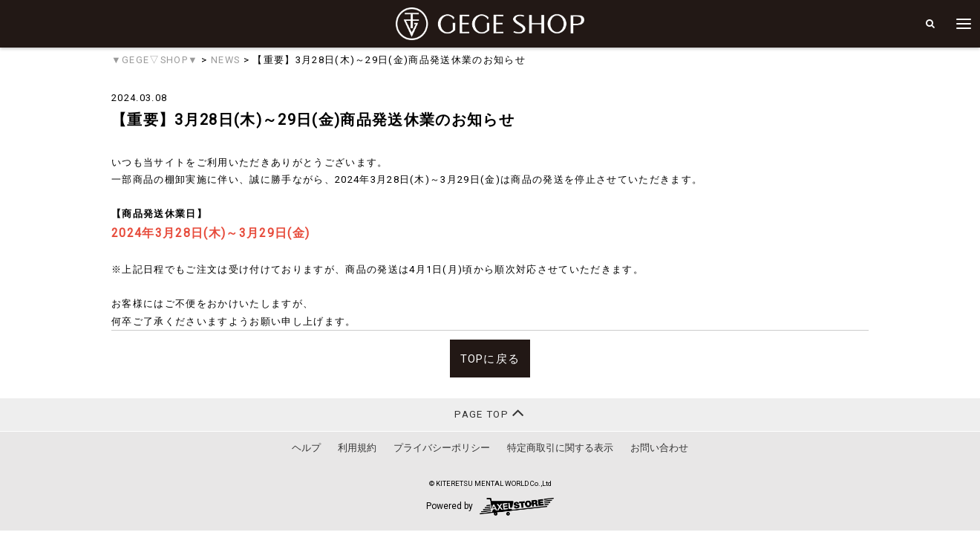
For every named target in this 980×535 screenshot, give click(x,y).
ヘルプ (306, 448)
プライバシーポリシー (442, 448)
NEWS (225, 60)
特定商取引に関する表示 (560, 448)
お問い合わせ (659, 448)
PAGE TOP (490, 413)
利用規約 (357, 448)
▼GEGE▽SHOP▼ (155, 60)
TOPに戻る (490, 359)
